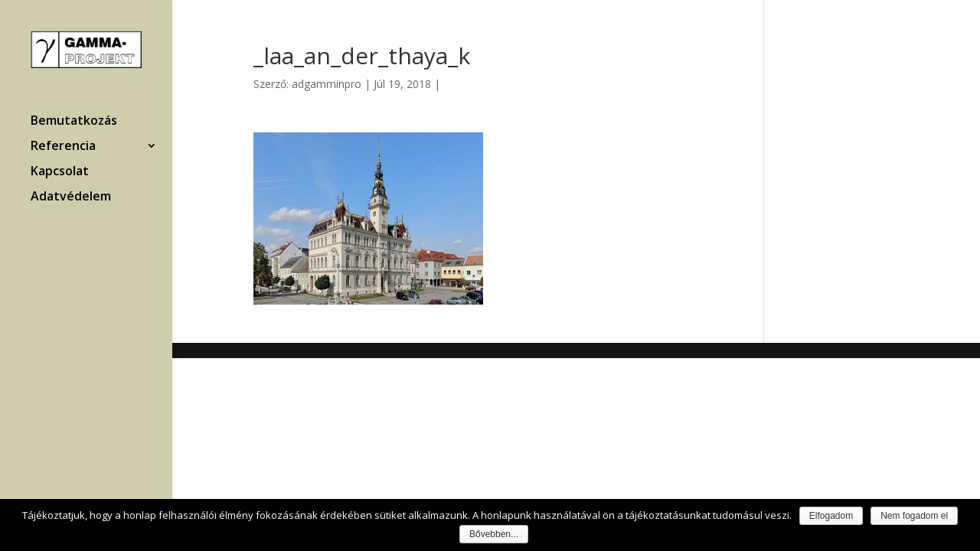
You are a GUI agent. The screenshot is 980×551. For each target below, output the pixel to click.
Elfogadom (831, 516)
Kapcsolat (60, 172)
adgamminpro (327, 84)
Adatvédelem (71, 197)
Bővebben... (494, 534)
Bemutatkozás (74, 122)
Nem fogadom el (914, 516)
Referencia (63, 147)
